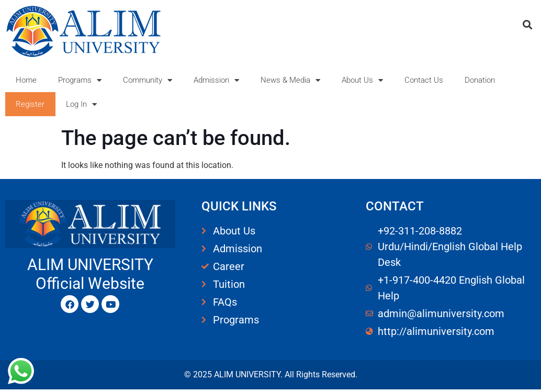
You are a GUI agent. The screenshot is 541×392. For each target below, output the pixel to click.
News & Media (290, 80)
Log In (81, 104)
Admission (216, 80)
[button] (527, 24)
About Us (362, 80)
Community (148, 80)
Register (30, 104)
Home (26, 80)
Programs (80, 80)
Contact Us (424, 80)
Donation (480, 80)
